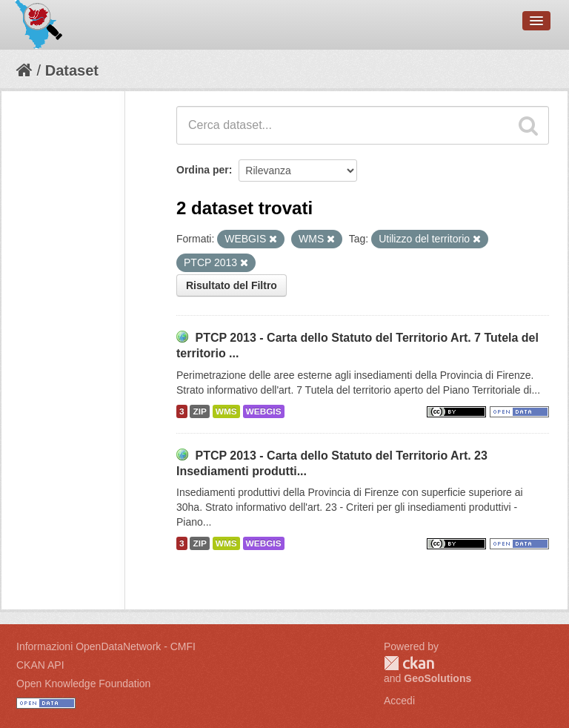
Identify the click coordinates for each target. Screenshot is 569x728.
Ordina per (203, 170)
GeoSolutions (437, 678)
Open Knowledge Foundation (83, 684)
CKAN (409, 663)
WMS (226, 411)
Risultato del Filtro (232, 285)
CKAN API (40, 665)
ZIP (199, 411)
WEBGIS (264, 411)
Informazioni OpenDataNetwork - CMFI (106, 646)
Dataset (72, 70)
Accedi (399, 701)
